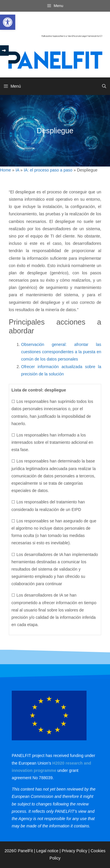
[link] (8, 22)
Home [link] (5, 170)
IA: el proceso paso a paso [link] (48, 170)
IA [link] (17, 170)
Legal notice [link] (48, 851)
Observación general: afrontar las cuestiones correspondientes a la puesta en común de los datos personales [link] (61, 352)
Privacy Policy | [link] (76, 851)
